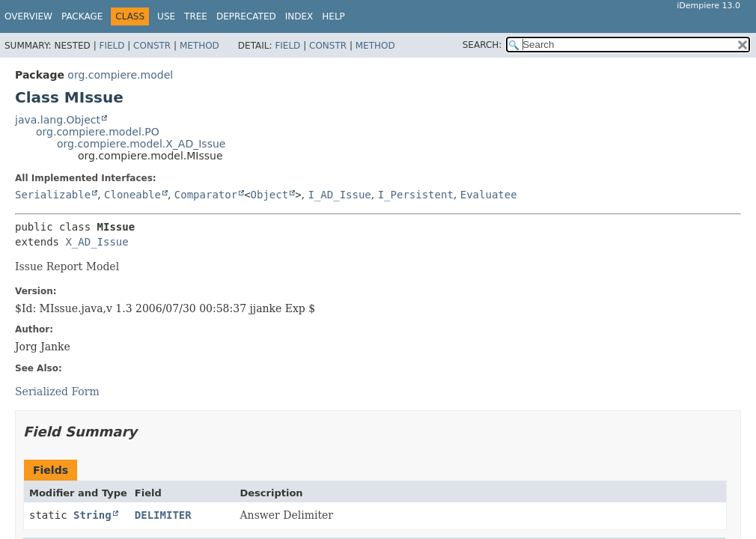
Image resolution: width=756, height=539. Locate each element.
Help (333, 16)
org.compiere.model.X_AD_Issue (141, 144)
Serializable (53, 195)
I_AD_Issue (339, 195)
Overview (28, 16)
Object (270, 195)
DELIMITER (163, 515)
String (92, 515)
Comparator (206, 195)
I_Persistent (416, 195)
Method (199, 46)
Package (82, 16)
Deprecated (246, 16)
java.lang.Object (58, 120)
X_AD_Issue (97, 242)
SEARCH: (482, 45)
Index (299, 16)
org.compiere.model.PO (98, 132)
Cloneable (132, 195)
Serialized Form (57, 392)
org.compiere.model (120, 75)
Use (166, 16)
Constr (152, 46)
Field (112, 46)
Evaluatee (489, 195)
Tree (196, 16)
